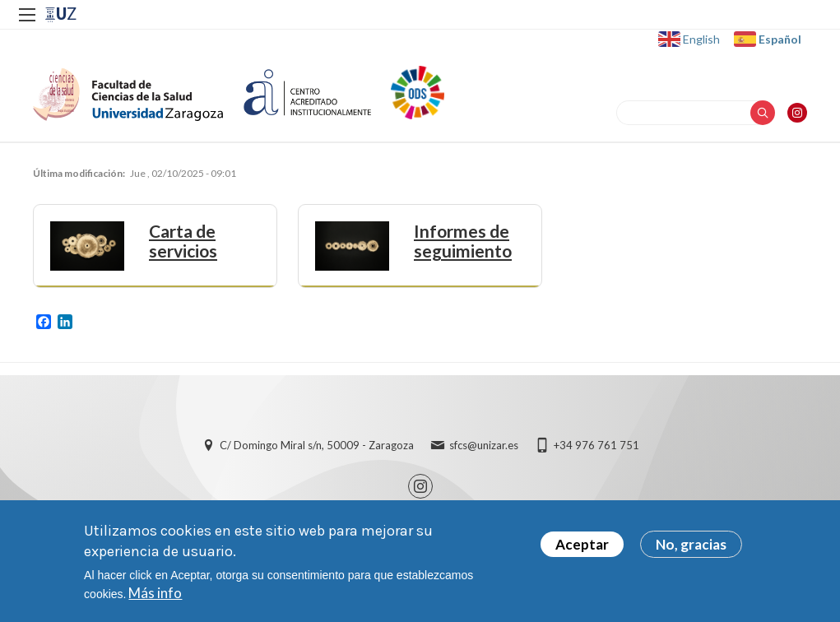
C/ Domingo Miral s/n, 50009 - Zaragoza (317, 445)
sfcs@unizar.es (484, 445)
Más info (155, 593)
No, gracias (691, 544)
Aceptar (582, 544)
